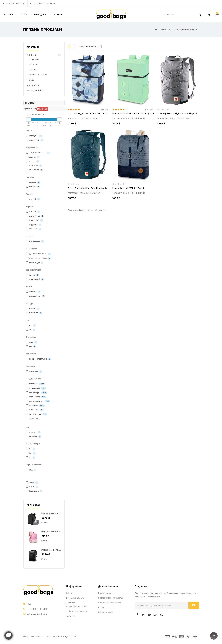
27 (31, 457)
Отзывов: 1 (149, 110)
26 (31, 453)
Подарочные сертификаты (110, 598)
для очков (34, 229)
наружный (34, 225)
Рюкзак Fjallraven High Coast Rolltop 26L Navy (91, 188)
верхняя (33, 182)
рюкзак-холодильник (39, 359)
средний (33, 199)
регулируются (36, 296)
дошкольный (36, 397)
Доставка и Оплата (75, 598)
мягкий (33, 275)
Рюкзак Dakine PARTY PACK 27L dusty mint (133, 113)
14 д (31, 470)
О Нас (69, 593)
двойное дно (35, 262)
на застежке (34, 170)
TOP (214, 636)
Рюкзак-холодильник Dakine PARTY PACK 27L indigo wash (97, 113)
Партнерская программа (110, 603)
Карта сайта (72, 616)
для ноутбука (35, 216)
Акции (101, 607)
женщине (34, 436)
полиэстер (34, 371)
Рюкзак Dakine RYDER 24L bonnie (129, 188)
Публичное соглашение (77, 611)
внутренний (35, 220)
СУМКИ (24, 14)
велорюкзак (35, 410)
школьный (36, 405)
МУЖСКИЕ (34, 60)
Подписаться (194, 605)
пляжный (42, 109)
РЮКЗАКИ (8, 14)
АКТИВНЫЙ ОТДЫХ (38, 75)
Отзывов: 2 (104, 110)
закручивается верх (38, 153)
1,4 (31, 330)
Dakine (33, 309)
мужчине (33, 432)
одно (32, 342)
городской (36, 384)
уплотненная (35, 241)
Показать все (34, 419)
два (31, 346)
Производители (105, 593)
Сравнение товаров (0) (90, 47)
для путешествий (38, 401)
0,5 (31, 325)
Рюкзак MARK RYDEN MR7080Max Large (61, 513)
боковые (33, 212)
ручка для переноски (38, 254)
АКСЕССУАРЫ (34, 90)
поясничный (35, 140)
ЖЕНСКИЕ (34, 65)
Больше (58, 14)
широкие (33, 292)
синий (32, 482)
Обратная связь (106, 612)
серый (32, 487)
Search (200, 15)
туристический (37, 414)
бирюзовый (34, 491)
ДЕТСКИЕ (33, 70)
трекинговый (36, 388)
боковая (33, 187)
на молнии (34, 166)
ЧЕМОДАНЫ (40, 14)
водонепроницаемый (39, 258)
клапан (33, 161)
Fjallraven (34, 313)
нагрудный (34, 136)
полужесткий (35, 279)
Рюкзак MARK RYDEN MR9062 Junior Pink (61, 532)
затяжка (33, 157)
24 (31, 449)
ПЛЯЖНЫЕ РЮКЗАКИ (186, 30)
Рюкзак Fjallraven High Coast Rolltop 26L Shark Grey (183, 113)
